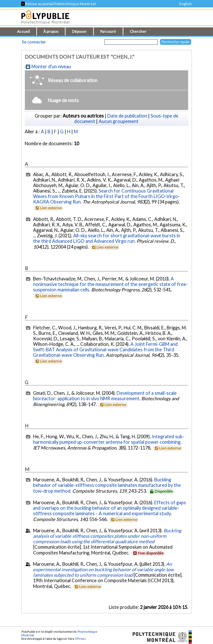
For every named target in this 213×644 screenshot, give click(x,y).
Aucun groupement (119, 121)
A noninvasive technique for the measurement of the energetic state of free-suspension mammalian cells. (111, 284)
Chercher (138, 31)
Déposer (79, 31)
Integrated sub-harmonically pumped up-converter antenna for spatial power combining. (109, 439)
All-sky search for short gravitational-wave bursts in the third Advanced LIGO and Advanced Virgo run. (107, 238)
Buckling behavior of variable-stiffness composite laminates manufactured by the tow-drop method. (107, 485)
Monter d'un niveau (51, 66)
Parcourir (108, 31)
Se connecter (34, 42)
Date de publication (127, 116)
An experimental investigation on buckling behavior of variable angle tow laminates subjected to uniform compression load (103, 569)
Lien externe (48, 208)
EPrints (80, 639)
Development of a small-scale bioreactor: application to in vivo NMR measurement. (105, 396)
